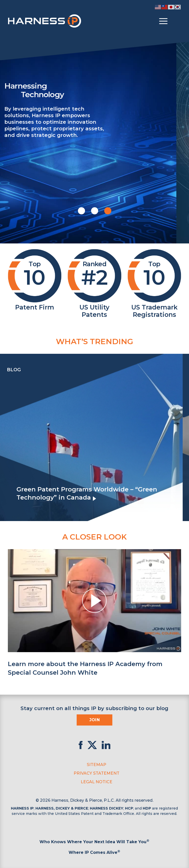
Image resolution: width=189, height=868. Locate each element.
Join (95, 720)
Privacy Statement (97, 773)
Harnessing (99, 90)
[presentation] (5, 437)
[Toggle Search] (177, 21)
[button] (81, 211)
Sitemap (97, 765)
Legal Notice (97, 782)
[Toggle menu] (163, 21)
